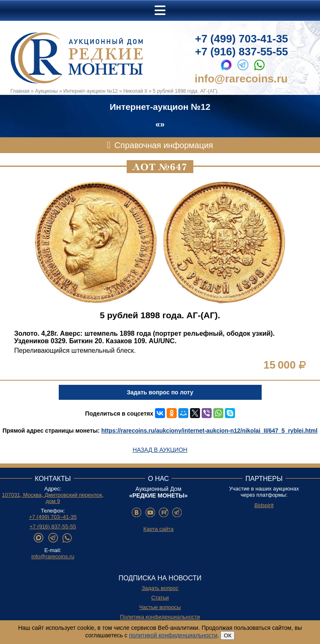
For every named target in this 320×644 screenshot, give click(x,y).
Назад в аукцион (160, 450)
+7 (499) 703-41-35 (241, 39)
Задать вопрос (160, 588)
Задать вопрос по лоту (160, 392)
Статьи (160, 598)
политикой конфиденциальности (173, 635)
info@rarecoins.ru (241, 79)
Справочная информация (164, 145)
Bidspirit (264, 505)
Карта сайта (158, 529)
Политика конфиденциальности (160, 617)
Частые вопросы (160, 607)
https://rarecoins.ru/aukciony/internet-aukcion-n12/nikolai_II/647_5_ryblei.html (209, 431)
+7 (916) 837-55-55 (241, 52)
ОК (227, 635)
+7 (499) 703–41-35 (53, 517)
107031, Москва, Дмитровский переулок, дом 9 (53, 498)
